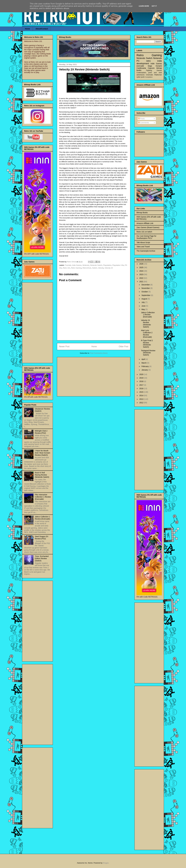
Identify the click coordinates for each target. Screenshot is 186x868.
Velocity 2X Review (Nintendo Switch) (146, 324)
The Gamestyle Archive (146, 251)
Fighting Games (154, 70)
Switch (95, 268)
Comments (144, 123)
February (145, 366)
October (145, 292)
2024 (142, 271)
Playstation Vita (118, 265)
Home (27, 29)
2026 (142, 264)
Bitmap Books (142, 213)
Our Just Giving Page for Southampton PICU (146, 237)
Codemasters (141, 73)
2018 (142, 381)
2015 (142, 392)
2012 (142, 403)
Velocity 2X (109, 268)
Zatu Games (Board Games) (148, 227)
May (143, 309)
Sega (150, 66)
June (144, 306)
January (145, 370)
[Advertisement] (94, 376)
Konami (159, 66)
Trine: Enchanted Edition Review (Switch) (42, 558)
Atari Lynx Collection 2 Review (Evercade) (147, 334)
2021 (142, 282)
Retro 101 (66, 268)
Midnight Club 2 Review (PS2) (41, 432)
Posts (141, 119)
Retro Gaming (76, 268)
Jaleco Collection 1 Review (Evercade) (42, 518)
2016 (142, 388)
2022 (142, 278)
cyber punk (141, 77)
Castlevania (141, 68)
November (146, 288)
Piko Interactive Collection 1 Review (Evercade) (43, 497)
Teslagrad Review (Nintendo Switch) (148, 353)
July (143, 302)
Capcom (151, 68)
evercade (140, 66)
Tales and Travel (143, 247)
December (146, 285)
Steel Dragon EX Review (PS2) (42, 538)
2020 (142, 374)
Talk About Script (143, 242)
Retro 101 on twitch (144, 232)
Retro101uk (87, 268)
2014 (142, 395)
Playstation (107, 265)
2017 (142, 385)
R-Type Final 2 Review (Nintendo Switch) (147, 344)
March (144, 363)
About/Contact (42, 29)
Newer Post (64, 346)
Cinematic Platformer (154, 75)
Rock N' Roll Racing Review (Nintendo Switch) (42, 475)
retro (148, 61)
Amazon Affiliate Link (145, 223)
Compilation (149, 77)
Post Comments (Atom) (99, 353)
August (144, 299)
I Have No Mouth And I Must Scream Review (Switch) (43, 453)
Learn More (144, 6)
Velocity (101, 268)
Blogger (106, 863)
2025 (142, 267)
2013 (142, 399)
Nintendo (86, 265)
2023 (142, 274)
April (144, 359)
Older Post (123, 346)
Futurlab (68, 265)
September (146, 295)
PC (138, 61)
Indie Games (77, 265)
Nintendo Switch (96, 265)
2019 (142, 378)
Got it (154, 6)
